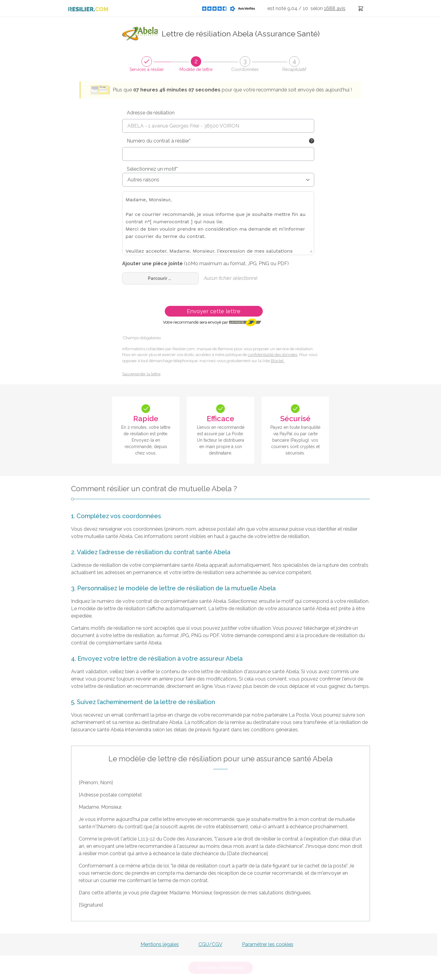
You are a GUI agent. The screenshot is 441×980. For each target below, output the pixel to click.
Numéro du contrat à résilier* (159, 141)
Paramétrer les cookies (268, 944)
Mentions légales (160, 944)
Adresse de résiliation (151, 113)
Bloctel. (278, 361)
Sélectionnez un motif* (152, 169)
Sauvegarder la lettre (141, 374)
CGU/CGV (210, 944)
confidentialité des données (273, 355)
